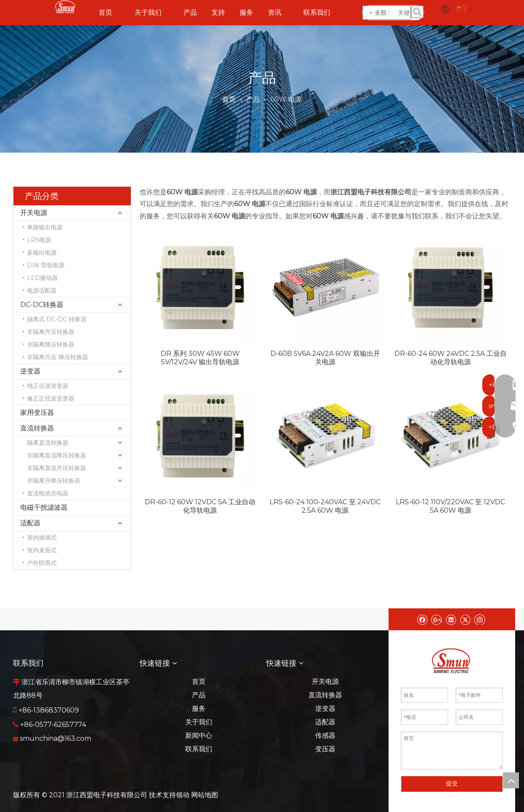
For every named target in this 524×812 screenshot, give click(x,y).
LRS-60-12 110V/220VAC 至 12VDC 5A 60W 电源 (450, 506)
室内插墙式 (42, 538)
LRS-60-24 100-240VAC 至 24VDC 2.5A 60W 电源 (325, 506)
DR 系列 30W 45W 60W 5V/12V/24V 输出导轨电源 (200, 358)
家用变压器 (37, 413)
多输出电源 (42, 253)
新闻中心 (199, 735)
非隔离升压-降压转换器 (58, 357)
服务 (199, 708)
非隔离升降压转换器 (54, 481)
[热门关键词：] (417, 12)
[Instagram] (480, 619)
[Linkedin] (451, 619)
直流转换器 (37, 428)
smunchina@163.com (55, 738)
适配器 (30, 523)
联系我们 (199, 749)
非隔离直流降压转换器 (57, 455)
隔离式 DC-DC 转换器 (57, 319)
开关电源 (34, 213)
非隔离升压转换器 (51, 332)
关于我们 (199, 722)
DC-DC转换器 (42, 305)
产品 (199, 695)
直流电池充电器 (48, 493)
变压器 (325, 749)
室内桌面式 (42, 550)
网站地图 (205, 795)
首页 (199, 682)
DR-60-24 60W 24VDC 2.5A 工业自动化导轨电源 (451, 358)
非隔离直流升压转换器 (57, 468)
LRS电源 (39, 240)
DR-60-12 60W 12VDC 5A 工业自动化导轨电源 (200, 506)
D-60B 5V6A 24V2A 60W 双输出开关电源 (325, 358)
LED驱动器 (42, 278)
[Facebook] (422, 619)
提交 (452, 783)
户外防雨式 (42, 563)
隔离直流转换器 (48, 443)
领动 (183, 795)
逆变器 (30, 371)
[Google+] (436, 619)
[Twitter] (465, 619)
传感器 (325, 735)
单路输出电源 (45, 227)
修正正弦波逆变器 (51, 398)
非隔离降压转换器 (51, 344)
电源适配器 (42, 290)
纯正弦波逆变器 (48, 386)
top (511, 780)
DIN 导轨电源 (46, 265)
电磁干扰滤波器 (44, 507)
